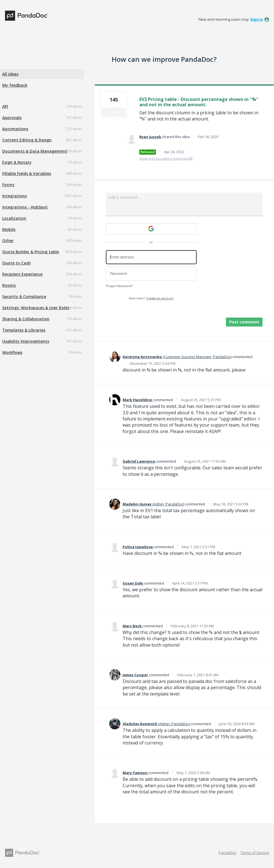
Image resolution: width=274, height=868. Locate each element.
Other (8, 241)
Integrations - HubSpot (25, 207)
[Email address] (151, 257)
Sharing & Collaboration (26, 319)
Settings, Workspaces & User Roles (36, 308)
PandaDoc (227, 853)
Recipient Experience (22, 274)
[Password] (151, 274)
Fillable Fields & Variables (27, 173)
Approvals (12, 118)
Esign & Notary (17, 162)
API (5, 106)
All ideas (10, 74)
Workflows (12, 352)
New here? (151, 298)
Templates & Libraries (24, 330)
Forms (8, 185)
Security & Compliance (24, 296)
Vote (115, 112)
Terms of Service (255, 853)
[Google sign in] (151, 229)
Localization (14, 218)
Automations (15, 129)
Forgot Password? (119, 286)
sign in (257, 19)
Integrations (15, 196)
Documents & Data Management (35, 151)
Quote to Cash (16, 263)
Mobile (9, 229)
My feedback (15, 85)
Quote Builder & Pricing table (31, 252)
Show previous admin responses (166, 158)
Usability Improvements (26, 341)
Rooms (9, 285)
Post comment (244, 322)
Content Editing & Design (27, 140)
